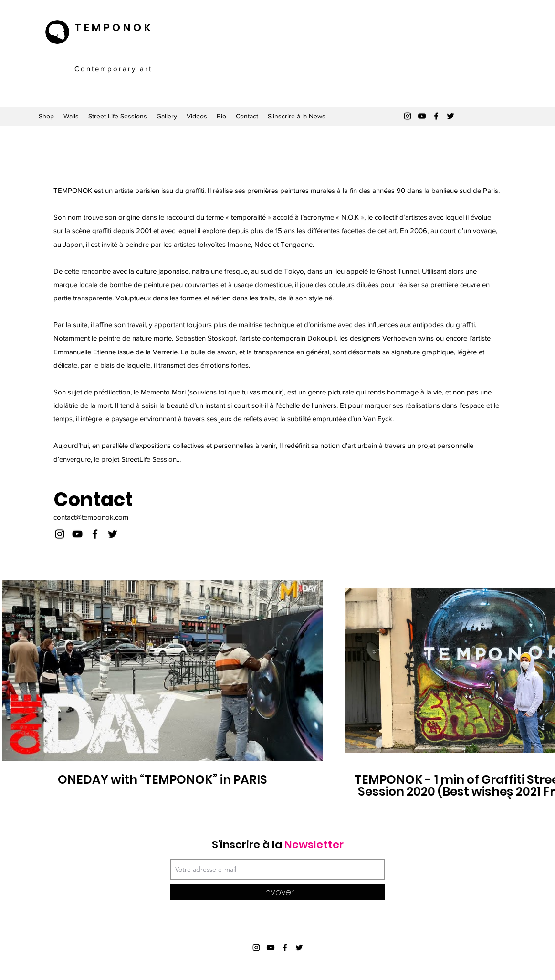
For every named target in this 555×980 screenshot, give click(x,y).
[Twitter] (450, 116)
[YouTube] (422, 116)
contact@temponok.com (91, 517)
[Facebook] (436, 116)
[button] (503, 40)
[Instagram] (408, 116)
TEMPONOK (114, 27)
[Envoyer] (278, 892)
